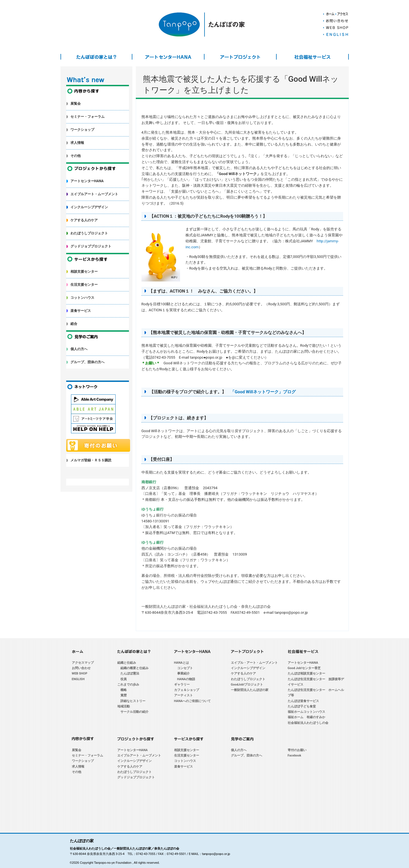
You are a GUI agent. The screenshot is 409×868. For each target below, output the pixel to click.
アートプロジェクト (240, 57)
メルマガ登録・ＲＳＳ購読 (91, 460)
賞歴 (124, 695)
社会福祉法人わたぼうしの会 (308, 723)
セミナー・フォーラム (87, 117)
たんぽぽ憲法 (130, 673)
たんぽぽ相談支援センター (306, 673)
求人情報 (77, 143)
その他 (76, 156)
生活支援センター (84, 285)
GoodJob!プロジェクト (247, 685)
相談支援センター (84, 272)
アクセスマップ (83, 663)
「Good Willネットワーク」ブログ (263, 392)
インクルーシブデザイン (89, 207)
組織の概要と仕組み (134, 668)
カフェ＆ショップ (187, 690)
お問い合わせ (81, 668)
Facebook (295, 755)
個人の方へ (79, 349)
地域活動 (124, 706)
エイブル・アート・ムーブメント (254, 663)
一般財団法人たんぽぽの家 (250, 690)
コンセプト (185, 668)
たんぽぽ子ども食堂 (302, 706)
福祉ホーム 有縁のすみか (306, 717)
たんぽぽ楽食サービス (303, 701)
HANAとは (182, 663)
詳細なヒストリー (133, 701)
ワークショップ (82, 130)
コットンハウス (82, 298)
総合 (74, 324)
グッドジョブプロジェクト (91, 246)
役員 (124, 679)
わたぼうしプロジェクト (89, 233)
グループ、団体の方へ (87, 362)
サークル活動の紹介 (134, 712)
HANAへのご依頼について (193, 701)
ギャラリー (182, 685)
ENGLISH (78, 679)
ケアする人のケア (84, 220)
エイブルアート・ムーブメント (94, 194)
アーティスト (183, 695)
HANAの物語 (186, 679)
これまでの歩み (128, 685)
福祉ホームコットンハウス (306, 712)
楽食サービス (81, 311)
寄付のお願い (297, 750)
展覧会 (76, 104)
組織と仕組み (127, 663)
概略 (124, 690)
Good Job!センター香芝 (304, 668)
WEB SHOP (80, 673)
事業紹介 (183, 673)
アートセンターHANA (168, 57)
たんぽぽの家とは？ (97, 57)
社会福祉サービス (312, 57)
